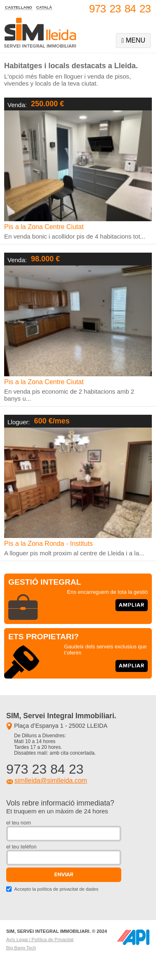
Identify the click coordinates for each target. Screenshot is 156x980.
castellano (19, 7)
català (44, 7)
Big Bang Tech (21, 948)
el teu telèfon (21, 847)
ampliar (132, 605)
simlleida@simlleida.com (51, 780)
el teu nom (19, 823)
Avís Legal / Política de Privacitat (40, 939)
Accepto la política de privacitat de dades (56, 889)
